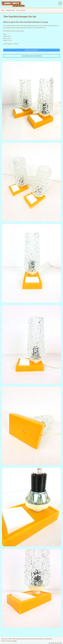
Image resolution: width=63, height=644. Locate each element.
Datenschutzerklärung (31, 639)
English (15, 641)
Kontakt (40, 639)
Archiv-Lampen (21, 10)
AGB (10, 639)
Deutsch (4, 641)
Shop (3, 10)
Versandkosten (48, 639)
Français (9, 641)
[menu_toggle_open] (60, 3)
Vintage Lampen (10, 10)
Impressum (4, 639)
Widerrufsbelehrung (18, 639)
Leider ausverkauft (32, 50)
